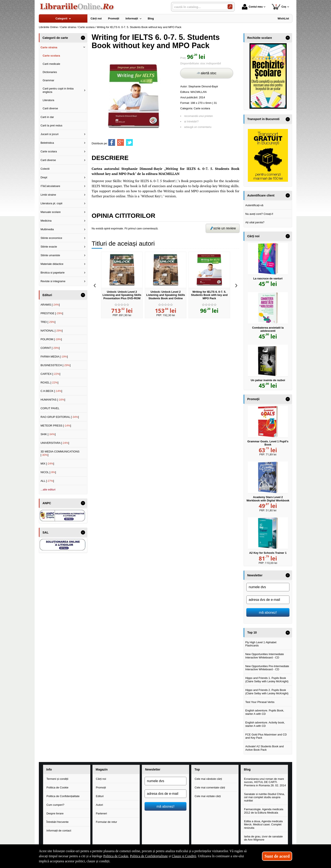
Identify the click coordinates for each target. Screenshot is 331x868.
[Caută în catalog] (230, 7)
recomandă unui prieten (199, 116)
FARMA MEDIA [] (54, 357)
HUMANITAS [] (53, 400)
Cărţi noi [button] (253, 236)
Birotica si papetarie (53, 273)
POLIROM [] (51, 339)
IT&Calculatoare (50, 186)
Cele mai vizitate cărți (208, 796)
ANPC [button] (47, 503)
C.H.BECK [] (51, 391)
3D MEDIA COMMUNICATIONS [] (60, 453)
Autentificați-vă (254, 205)
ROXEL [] (50, 383)
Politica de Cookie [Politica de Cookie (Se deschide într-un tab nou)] (116, 856)
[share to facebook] (112, 142)
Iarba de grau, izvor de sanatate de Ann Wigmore (263, 838)
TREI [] (48, 322)
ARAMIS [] (50, 305)
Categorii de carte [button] (55, 38)
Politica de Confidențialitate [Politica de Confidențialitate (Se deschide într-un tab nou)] (149, 856)
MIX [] (47, 464)
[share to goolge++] (121, 142)
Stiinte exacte (49, 247)
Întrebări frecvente (58, 822)
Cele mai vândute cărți (208, 779)
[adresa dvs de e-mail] (268, 600)
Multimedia (47, 229)
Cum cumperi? (55, 805)
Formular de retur (106, 822)
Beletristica (47, 143)
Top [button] (197, 769)
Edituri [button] (47, 295)
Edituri (100, 796)
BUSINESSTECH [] (56, 365)
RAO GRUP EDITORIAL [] (60, 417)
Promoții (101, 787)
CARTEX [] (50, 374)
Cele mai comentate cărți (210, 787)
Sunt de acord (277, 856)
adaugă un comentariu (198, 127)
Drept (44, 177)
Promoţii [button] (253, 399)
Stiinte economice (51, 238)
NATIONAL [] (52, 331)
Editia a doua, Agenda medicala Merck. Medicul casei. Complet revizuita (263, 825)
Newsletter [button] (255, 575)
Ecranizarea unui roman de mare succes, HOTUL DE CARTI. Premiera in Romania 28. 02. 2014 (265, 782)
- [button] (83, 38)
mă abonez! (268, 612)
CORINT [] (50, 348)
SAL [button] (45, 532)
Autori (99, 805)
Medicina (46, 221)
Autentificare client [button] (261, 195)
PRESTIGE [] (52, 313)
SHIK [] (48, 434)
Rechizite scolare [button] (260, 38)
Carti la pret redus (51, 125)
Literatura (48, 100)
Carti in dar (47, 117)
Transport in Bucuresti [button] (263, 119)
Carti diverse (50, 108)
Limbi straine (48, 195)
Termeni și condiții (57, 779)
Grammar (48, 80)
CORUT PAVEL (50, 408)
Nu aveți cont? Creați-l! (259, 214)
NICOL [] (48, 472)
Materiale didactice (52, 264)
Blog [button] (247, 769)
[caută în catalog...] (198, 7)
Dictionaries (50, 72)
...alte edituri (48, 490)
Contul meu (252, 7)
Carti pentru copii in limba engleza (58, 90)
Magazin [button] (102, 769)
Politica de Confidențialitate (63, 796)
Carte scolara (202, 108)
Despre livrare (55, 813)
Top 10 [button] (252, 632)
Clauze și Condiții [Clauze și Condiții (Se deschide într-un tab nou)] (184, 856)
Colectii (45, 169)
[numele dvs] (268, 587)
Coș (279, 7)
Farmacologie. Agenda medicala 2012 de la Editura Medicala (264, 811)
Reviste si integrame (53, 281)
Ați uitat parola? (255, 222)
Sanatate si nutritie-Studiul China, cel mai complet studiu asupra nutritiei (264, 797)
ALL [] (47, 481)
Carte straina (49, 47)
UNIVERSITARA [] (55, 443)
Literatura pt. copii (51, 203)
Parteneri (101, 813)
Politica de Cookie (57, 787)
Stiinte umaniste (50, 255)
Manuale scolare (51, 212)
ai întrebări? (191, 121)
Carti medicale (51, 64)
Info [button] (49, 769)
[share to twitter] (129, 142)
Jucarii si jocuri (50, 134)
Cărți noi (101, 779)
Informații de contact (59, 831)
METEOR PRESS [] (56, 426)
